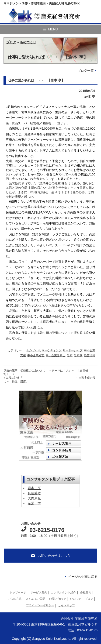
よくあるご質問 (35, 599)
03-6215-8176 (47, 530)
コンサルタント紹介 (63, 593)
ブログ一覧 (86, 71)
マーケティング (52, 350)
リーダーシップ (73, 350)
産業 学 (34, 503)
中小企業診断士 (56, 355)
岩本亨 (78, 355)
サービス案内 (39, 593)
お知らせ (75, 599)
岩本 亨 (90, 97)
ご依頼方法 (15, 599)
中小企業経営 (36, 355)
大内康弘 (34, 498)
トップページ (18, 593)
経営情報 (90, 355)
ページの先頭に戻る (83, 577)
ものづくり (28, 42)
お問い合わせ (57, 599)
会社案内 (86, 593)
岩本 (70, 355)
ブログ (11, 42)
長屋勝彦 (34, 493)
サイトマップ (66, 605)
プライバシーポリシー (40, 605)
